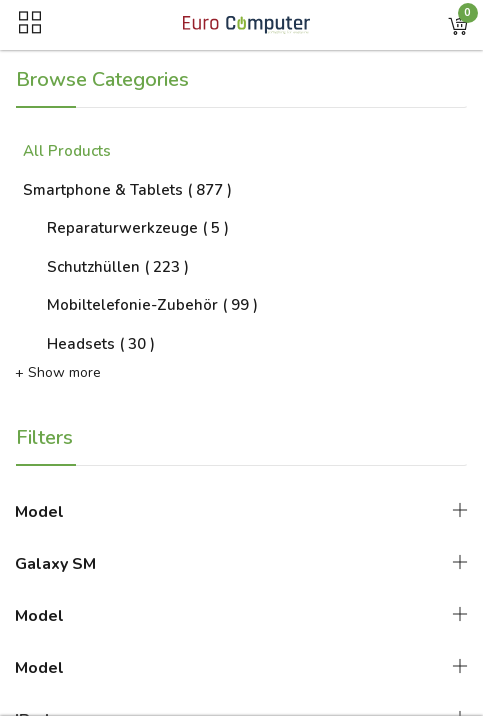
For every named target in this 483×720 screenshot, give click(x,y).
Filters (44, 437)
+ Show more (58, 372)
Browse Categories (102, 79)
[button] (458, 25)
